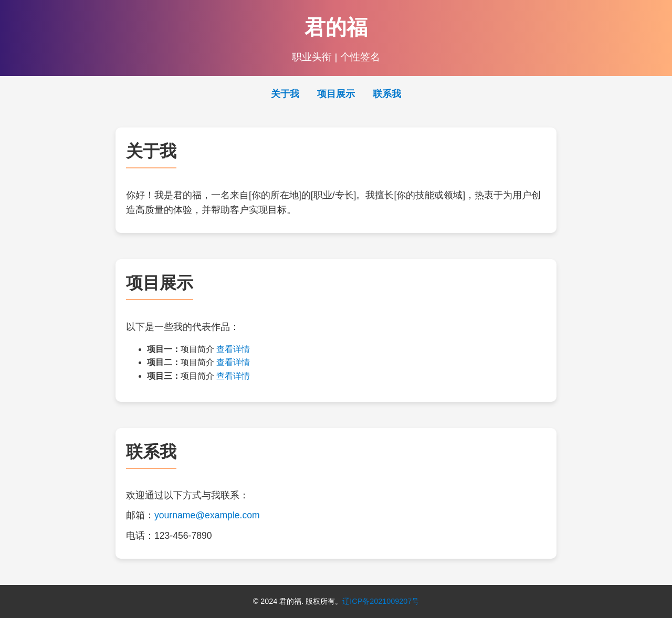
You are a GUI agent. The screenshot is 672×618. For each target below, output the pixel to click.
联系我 (387, 94)
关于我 (285, 94)
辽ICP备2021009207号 (381, 601)
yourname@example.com (207, 515)
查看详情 (233, 349)
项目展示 (336, 94)
